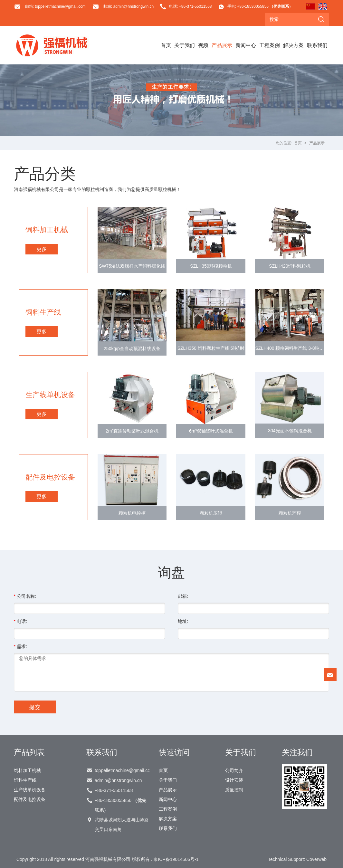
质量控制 (234, 790)
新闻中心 (246, 45)
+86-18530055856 (120, 805)
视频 (203, 45)
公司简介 (234, 770)
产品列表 (29, 752)
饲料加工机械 (27, 770)
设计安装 (234, 780)
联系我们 (317, 45)
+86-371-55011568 (114, 790)
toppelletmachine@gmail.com (122, 770)
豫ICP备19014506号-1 (176, 859)
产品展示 (222, 45)
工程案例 (270, 45)
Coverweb (316, 859)
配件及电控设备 (30, 799)
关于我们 (185, 45)
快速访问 (174, 752)
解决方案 (293, 45)
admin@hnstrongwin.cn (118, 780)
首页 (166, 45)
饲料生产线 (25, 780)
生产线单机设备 (30, 790)
